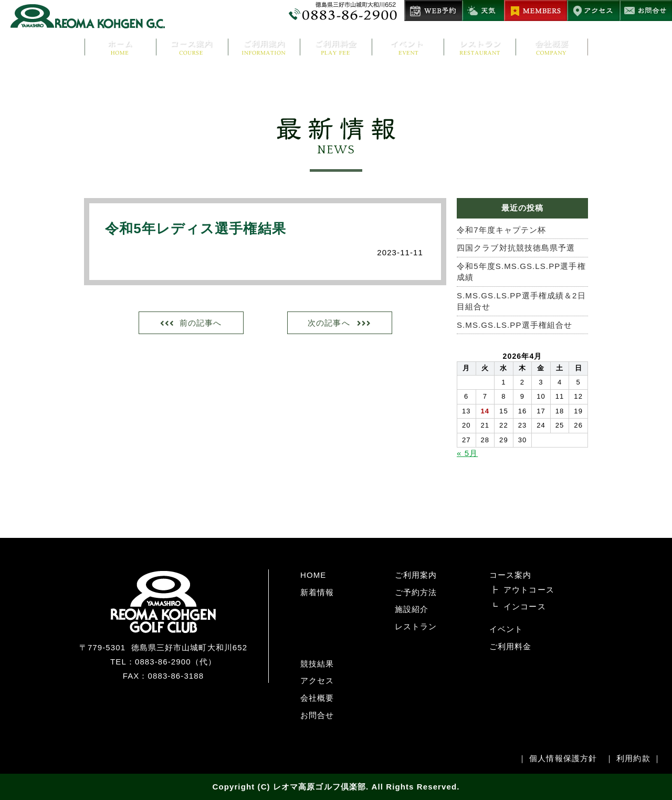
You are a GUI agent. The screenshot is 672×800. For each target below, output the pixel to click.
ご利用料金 (511, 646)
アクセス (317, 680)
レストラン (416, 626)
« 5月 (467, 453)
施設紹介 (412, 609)
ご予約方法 (416, 592)
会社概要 (317, 698)
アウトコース (529, 590)
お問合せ (317, 715)
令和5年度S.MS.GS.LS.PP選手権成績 (521, 272)
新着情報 (317, 592)
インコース (525, 606)
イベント (506, 629)
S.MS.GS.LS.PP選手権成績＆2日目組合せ (521, 301)
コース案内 (511, 575)
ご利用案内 (416, 575)
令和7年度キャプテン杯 (501, 230)
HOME (313, 575)
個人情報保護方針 (563, 758)
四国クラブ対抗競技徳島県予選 (516, 248)
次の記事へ (329, 323)
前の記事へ (201, 323)
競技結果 (317, 664)
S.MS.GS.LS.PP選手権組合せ (514, 325)
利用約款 (633, 758)
